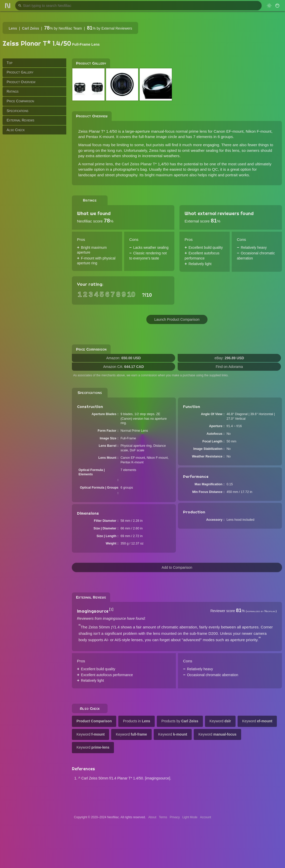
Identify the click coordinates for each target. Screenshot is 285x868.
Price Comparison (20, 101)
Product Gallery (20, 72)
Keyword (220, 721)
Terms (163, 817)
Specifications (17, 111)
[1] (111, 610)
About (152, 817)
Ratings (13, 91)
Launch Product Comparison (177, 319)
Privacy (175, 817)
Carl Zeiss (30, 28)
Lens (13, 28)
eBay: (229, 358)
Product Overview (21, 82)
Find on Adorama (229, 367)
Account (206, 817)
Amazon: (124, 358)
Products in (137, 721)
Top (10, 63)
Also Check (16, 130)
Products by (180, 721)
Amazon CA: (124, 367)
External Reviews (20, 120)
